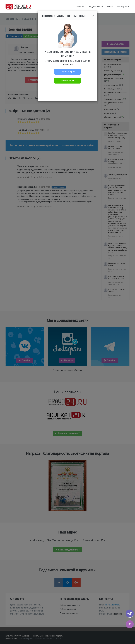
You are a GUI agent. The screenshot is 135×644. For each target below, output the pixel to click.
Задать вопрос (68, 72)
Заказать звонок (67, 81)
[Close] (93, 16)
